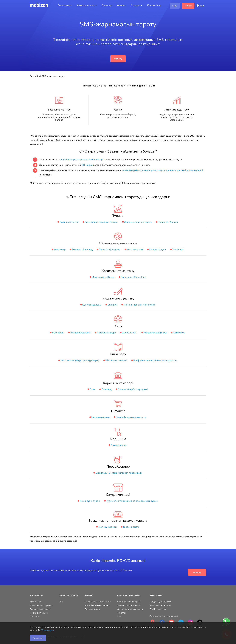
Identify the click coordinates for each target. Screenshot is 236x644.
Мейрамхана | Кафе (103, 277)
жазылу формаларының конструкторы (82, 160)
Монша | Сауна (157, 249)
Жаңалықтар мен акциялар (130, 609)
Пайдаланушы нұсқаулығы (98, 602)
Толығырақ (48, 630)
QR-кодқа (87, 165)
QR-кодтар (35, 617)
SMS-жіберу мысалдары (129, 602)
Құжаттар (122, 613)
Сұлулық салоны (92, 305)
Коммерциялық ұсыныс (129, 605)
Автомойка (179, 333)
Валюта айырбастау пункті (133, 389)
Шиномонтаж (130, 333)
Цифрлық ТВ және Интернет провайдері (119, 473)
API (61, 602)
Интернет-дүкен (100, 417)
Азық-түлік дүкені (90, 501)
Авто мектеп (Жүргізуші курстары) (80, 360)
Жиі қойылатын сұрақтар (97, 605)
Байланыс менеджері (40, 609)
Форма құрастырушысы (42, 605)
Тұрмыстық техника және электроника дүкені (132, 501)
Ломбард (106, 389)
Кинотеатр (60, 249)
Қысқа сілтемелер (39, 613)
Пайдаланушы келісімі (161, 602)
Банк (92, 389)
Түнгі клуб (178, 249)
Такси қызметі (131, 527)
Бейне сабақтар (93, 609)
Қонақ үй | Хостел (168, 222)
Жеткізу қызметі (107, 527)
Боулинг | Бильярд (82, 249)
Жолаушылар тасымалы (138, 222)
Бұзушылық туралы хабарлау (164, 616)
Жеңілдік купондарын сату (131, 417)
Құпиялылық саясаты (160, 605)
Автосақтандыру (106, 333)
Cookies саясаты (158, 609)
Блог (119, 617)
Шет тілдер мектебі (116, 360)
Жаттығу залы (135, 249)
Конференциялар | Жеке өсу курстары (155, 360)
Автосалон (58, 333)
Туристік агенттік (69, 222)
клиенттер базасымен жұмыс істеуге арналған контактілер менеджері (163, 170)
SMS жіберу (36, 602)
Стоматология (119, 445)
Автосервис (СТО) (80, 333)
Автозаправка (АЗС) (155, 333)
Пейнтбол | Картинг (110, 249)
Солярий (112, 305)
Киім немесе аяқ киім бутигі (139, 305)
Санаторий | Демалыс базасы (101, 222)
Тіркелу (118, 59)
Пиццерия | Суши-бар (133, 277)
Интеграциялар (69, 596)
